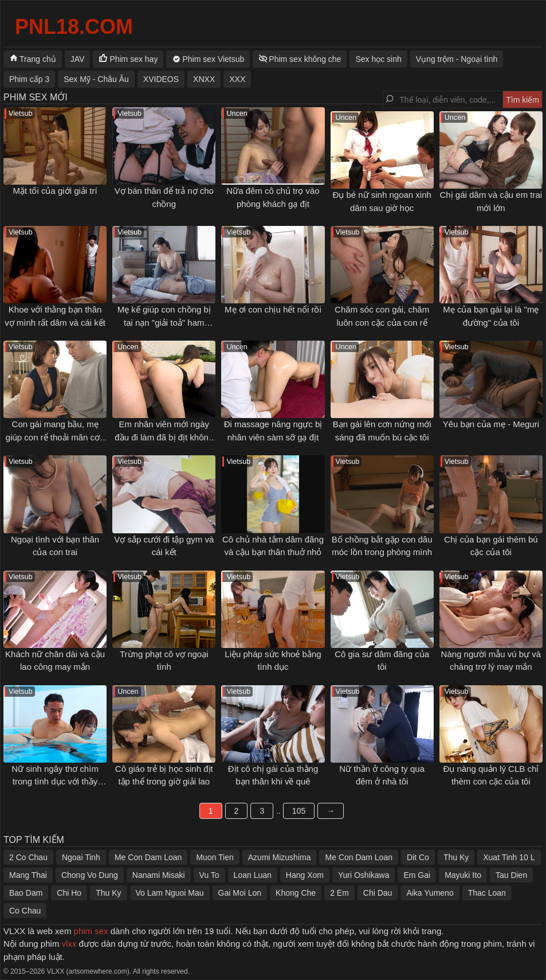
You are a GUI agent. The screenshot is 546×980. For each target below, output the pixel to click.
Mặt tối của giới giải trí (55, 191)
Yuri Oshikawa (364, 875)
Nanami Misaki (159, 875)
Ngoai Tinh (81, 857)
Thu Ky (456, 857)
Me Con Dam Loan (148, 857)
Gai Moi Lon (240, 893)
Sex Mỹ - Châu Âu (96, 79)
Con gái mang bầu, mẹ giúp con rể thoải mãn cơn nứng (55, 437)
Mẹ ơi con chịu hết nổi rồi (273, 309)
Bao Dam (26, 893)
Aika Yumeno (430, 893)
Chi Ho (69, 893)
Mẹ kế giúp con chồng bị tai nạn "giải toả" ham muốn (164, 322)
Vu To (209, 875)
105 (299, 811)
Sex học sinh (378, 59)
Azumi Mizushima (280, 857)
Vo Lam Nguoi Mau (170, 893)
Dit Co (418, 857)
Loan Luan (253, 875)
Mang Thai (28, 875)
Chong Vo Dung (90, 875)
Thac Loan (487, 893)
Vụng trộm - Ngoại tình (457, 59)
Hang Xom (305, 875)
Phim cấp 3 (29, 79)
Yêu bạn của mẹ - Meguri (491, 424)
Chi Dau (378, 893)
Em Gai (417, 875)
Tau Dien (511, 875)
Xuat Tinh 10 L (509, 857)
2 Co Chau (28, 857)
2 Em (339, 893)
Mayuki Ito (463, 875)
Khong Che (296, 893)
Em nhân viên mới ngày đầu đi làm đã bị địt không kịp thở (164, 437)
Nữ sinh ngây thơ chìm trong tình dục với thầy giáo (55, 782)
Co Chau (25, 911)
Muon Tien (215, 857)
